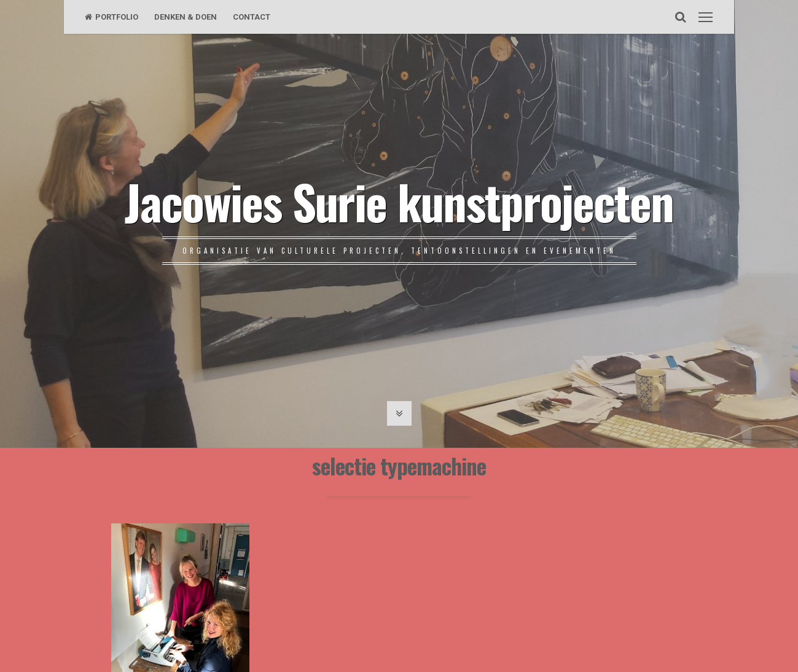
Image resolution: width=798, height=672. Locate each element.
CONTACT (252, 17)
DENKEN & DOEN (186, 17)
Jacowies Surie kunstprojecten (399, 201)
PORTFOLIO (111, 17)
